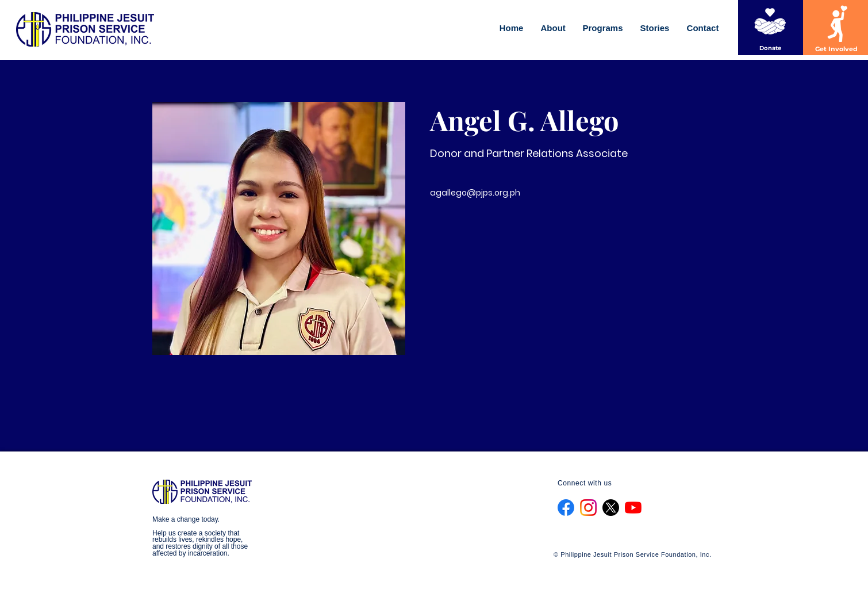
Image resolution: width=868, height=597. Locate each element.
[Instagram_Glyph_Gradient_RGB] (588, 508)
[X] (611, 508)
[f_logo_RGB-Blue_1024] (566, 508)
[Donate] (770, 48)
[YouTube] (633, 508)
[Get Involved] (836, 49)
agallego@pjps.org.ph (475, 193)
